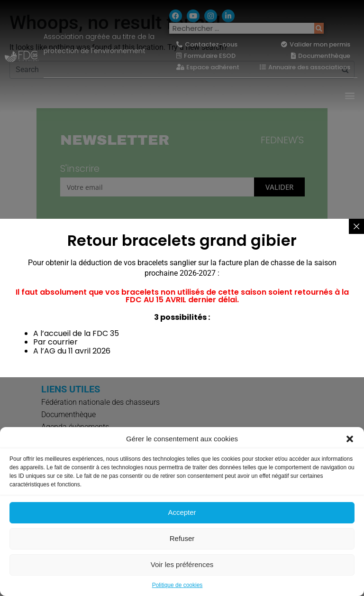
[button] (350, 439)
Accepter (182, 512)
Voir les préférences (182, 564)
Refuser (182, 538)
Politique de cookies (177, 585)
